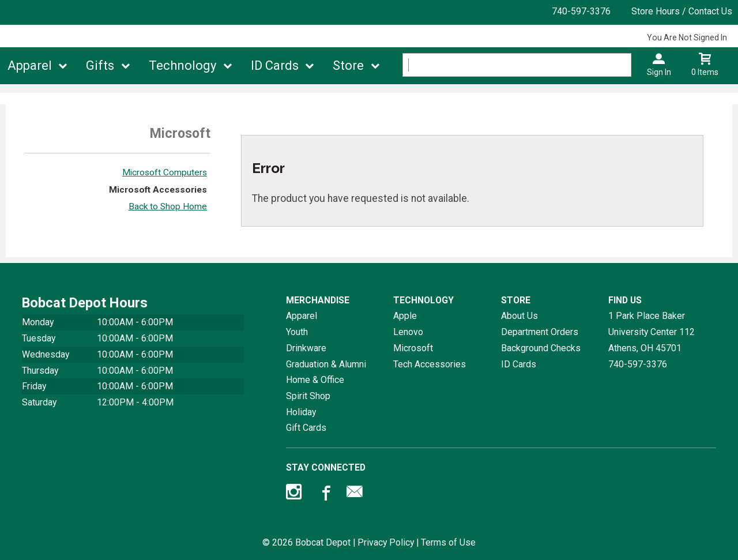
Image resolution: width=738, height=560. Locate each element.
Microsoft (413, 348)
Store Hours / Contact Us (682, 11)
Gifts (100, 65)
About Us (519, 316)
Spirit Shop (308, 396)
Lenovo (408, 332)
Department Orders (540, 332)
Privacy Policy (386, 542)
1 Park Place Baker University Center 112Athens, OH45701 (652, 332)
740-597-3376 (581, 11)
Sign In (659, 72)
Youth (297, 332)
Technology (182, 65)
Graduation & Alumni (326, 364)
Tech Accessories (430, 364)
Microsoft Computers (165, 172)
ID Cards (275, 65)
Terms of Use (448, 542)
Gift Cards (306, 428)
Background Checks (541, 348)
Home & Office (315, 380)
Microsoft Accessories (158, 190)
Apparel (30, 65)
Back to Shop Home (168, 206)
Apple (405, 316)
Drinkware (306, 348)
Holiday (301, 412)
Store (348, 65)
